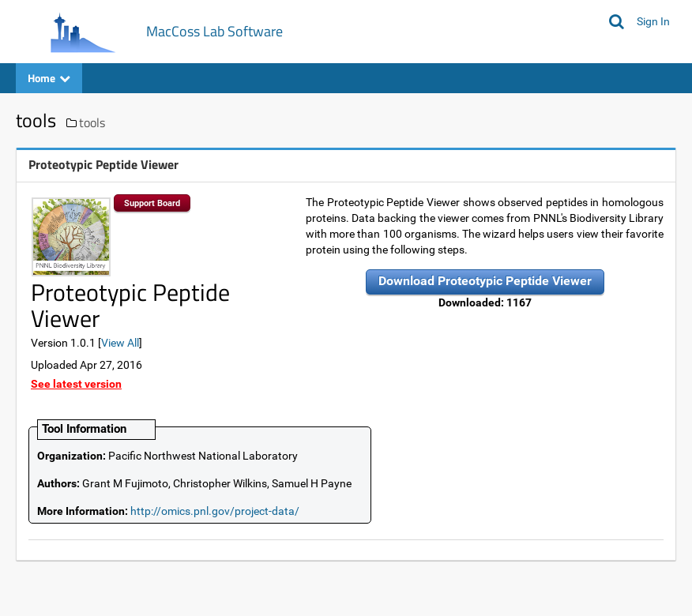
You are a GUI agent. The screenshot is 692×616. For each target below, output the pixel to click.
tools (92, 122)
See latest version (76, 384)
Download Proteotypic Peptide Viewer (485, 281)
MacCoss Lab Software (214, 31)
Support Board (152, 203)
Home (49, 78)
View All (120, 343)
